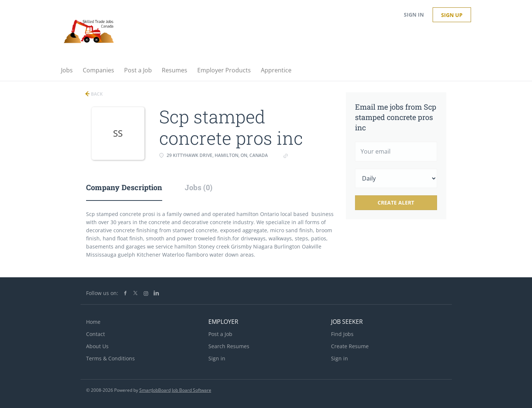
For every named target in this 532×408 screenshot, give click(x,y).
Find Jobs (342, 334)
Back (96, 94)
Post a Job (220, 334)
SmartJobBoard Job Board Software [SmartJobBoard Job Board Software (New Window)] (175, 390)
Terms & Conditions (110, 358)
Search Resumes (229, 346)
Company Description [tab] (124, 187)
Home (93, 322)
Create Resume (350, 346)
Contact (96, 334)
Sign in (414, 15)
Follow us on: (102, 293)
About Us (97, 346)
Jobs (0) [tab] (199, 187)
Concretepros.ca (309, 155)
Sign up (452, 15)
